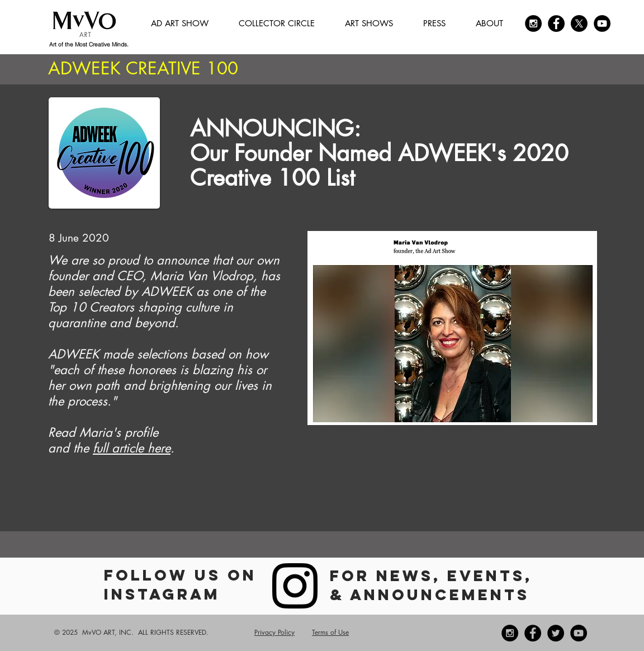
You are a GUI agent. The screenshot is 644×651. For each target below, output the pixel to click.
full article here (132, 448)
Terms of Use (330, 632)
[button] (277, 23)
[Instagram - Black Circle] (533, 23)
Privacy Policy (274, 632)
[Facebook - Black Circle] (556, 23)
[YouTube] (602, 23)
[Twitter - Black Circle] (556, 633)
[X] (579, 23)
